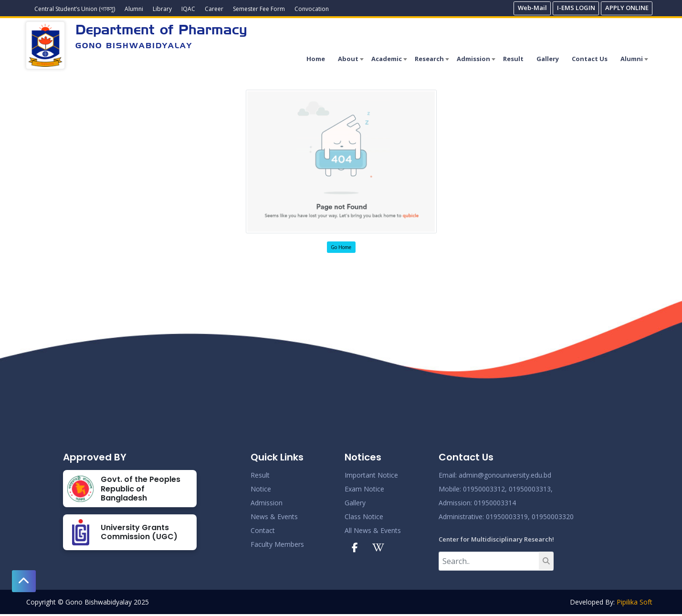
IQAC (188, 9)
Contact (263, 530)
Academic (387, 59)
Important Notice (371, 475)
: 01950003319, (506, 517)
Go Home (341, 247)
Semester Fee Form (259, 9)
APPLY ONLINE (627, 8)
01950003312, (485, 489)
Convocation (312, 9)
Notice (261, 489)
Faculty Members (277, 544)
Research (429, 59)
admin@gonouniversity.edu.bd (505, 475)
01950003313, (531, 489)
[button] (24, 581)
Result (513, 59)
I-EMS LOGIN (576, 8)
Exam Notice (364, 489)
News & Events (274, 517)
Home (316, 59)
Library (162, 9)
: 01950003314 (493, 503)
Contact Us (590, 59)
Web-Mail (532, 8)
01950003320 (552, 517)
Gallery (548, 59)
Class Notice (364, 517)
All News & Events (373, 530)
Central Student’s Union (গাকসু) (75, 9)
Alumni (134, 9)
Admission (473, 59)
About (348, 59)
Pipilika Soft (635, 602)
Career (214, 9)
